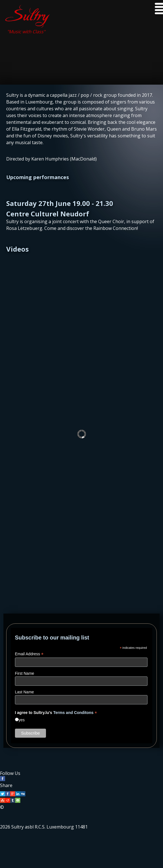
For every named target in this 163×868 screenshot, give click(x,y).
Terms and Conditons (73, 713)
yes (22, 720)
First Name (25, 673)
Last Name (25, 692)
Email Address (29, 654)
